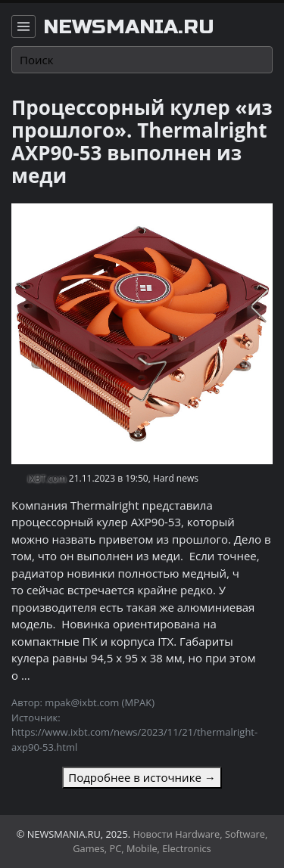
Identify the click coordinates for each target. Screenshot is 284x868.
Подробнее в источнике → (142, 777)
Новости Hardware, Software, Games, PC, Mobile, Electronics (170, 841)
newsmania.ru (129, 27)
